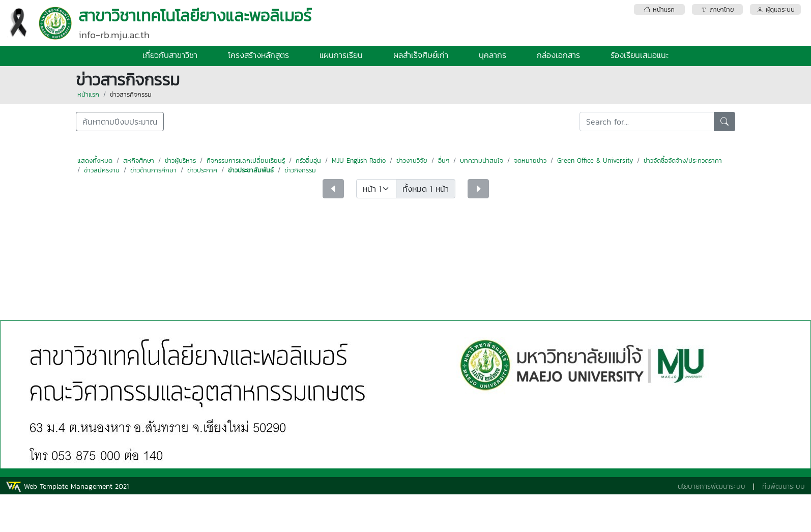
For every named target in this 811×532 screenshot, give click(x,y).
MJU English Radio (359, 160)
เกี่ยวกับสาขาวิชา (170, 55)
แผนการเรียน (341, 55)
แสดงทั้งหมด (95, 160)
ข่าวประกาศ (202, 170)
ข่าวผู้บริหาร (180, 160)
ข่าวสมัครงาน (102, 170)
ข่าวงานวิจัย (412, 160)
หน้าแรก (88, 94)
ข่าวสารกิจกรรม (131, 94)
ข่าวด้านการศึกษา (153, 170)
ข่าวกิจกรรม (300, 170)
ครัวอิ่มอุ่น (308, 160)
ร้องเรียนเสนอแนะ (640, 55)
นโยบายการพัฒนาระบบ (712, 486)
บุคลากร (493, 55)
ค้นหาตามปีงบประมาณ (120, 122)
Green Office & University (595, 160)
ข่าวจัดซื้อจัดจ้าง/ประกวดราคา (683, 160)
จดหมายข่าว (530, 160)
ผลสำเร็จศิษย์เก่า (421, 55)
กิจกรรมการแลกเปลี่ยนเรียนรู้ (246, 160)
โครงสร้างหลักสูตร (258, 55)
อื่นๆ (444, 160)
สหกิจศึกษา (139, 160)
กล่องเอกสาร (558, 55)
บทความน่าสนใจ (482, 160)
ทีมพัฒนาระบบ (784, 486)
